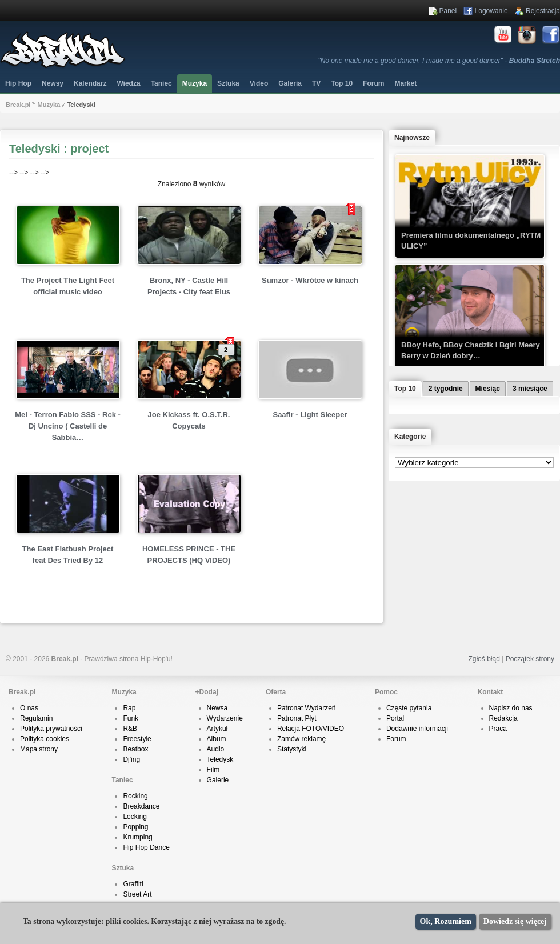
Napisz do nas (511, 708)
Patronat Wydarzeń (307, 708)
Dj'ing (131, 759)
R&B (130, 729)
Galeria (290, 83)
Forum (396, 739)
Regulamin (36, 718)
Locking (135, 817)
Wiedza (128, 83)
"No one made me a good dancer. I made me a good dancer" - (439, 61)
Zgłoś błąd (484, 659)
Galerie (218, 780)
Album (217, 739)
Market (405, 83)
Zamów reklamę (301, 739)
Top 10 (342, 83)
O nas (29, 708)
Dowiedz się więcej (515, 921)
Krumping (137, 837)
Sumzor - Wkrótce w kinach (310, 280)
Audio (216, 749)
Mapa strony (39, 749)
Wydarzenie (225, 718)
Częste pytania (409, 708)
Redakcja (503, 718)
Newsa (217, 708)
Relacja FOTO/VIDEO (311, 729)
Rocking (135, 796)
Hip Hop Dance (146, 847)
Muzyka (195, 83)
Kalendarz (90, 83)
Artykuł (217, 729)
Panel (448, 11)
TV (316, 83)
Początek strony (530, 659)
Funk (131, 718)
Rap (129, 708)
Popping (135, 827)
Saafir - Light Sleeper (310, 415)
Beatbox (135, 749)
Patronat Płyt (297, 718)
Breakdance (141, 806)
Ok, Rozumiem (446, 921)
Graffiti (133, 884)
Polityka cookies (45, 739)
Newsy (53, 83)
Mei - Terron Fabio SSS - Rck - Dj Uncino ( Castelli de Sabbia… (68, 426)
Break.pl (18, 105)
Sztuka (228, 83)
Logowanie (491, 11)
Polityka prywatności (51, 729)
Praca (498, 729)
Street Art (137, 894)
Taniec (161, 83)
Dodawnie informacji (417, 729)
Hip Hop (18, 83)
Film (213, 770)
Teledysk (220, 759)
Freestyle (137, 739)
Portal (395, 718)
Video (259, 83)
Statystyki (292, 749)
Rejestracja (543, 11)
